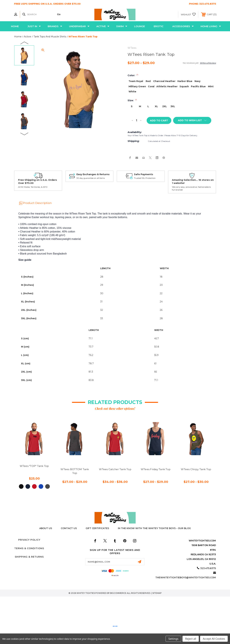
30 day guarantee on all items (91, 178)
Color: (133, 75)
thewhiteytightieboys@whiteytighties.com (186, 578)
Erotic (159, 26)
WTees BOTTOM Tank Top (75, 471)
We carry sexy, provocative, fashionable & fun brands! (191, 188)
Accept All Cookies (214, 639)
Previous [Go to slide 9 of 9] (24, 43)
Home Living (211, 26)
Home (15, 26)
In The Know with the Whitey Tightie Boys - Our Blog (154, 528)
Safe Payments (144, 174)
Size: (132, 100)
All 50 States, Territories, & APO (33, 187)
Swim (122, 26)
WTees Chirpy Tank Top (196, 469)
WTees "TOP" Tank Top (34, 466)
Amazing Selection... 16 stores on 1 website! (193, 182)
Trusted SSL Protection (145, 178)
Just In (34, 26)
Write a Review (208, 63)
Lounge (139, 26)
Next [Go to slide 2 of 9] (24, 134)
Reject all (191, 639)
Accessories (183, 26)
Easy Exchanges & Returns (93, 174)
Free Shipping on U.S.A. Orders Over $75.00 (37, 182)
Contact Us (69, 528)
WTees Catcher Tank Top (115, 469)
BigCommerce (118, 593)
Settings (173, 639)
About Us (46, 528)
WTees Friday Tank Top (156, 469)
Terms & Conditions (29, 549)
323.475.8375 (208, 4)
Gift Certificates (97, 528)
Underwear (79, 26)
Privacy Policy (29, 540)
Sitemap (157, 593)
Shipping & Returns (29, 557)
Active (103, 26)
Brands (55, 26)
